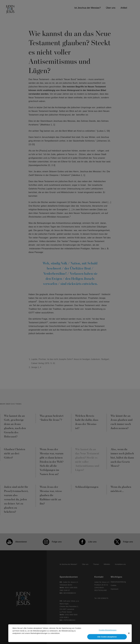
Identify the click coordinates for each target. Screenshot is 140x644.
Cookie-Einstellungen (108, 631)
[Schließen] (129, 634)
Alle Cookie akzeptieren (107, 638)
